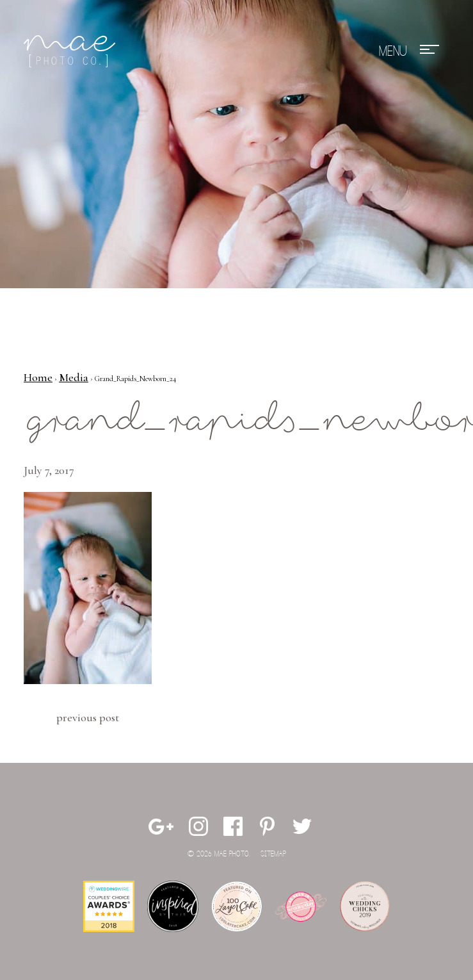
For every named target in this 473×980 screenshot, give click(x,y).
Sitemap (273, 854)
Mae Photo (72, 51)
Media (74, 377)
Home (38, 377)
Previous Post (88, 717)
